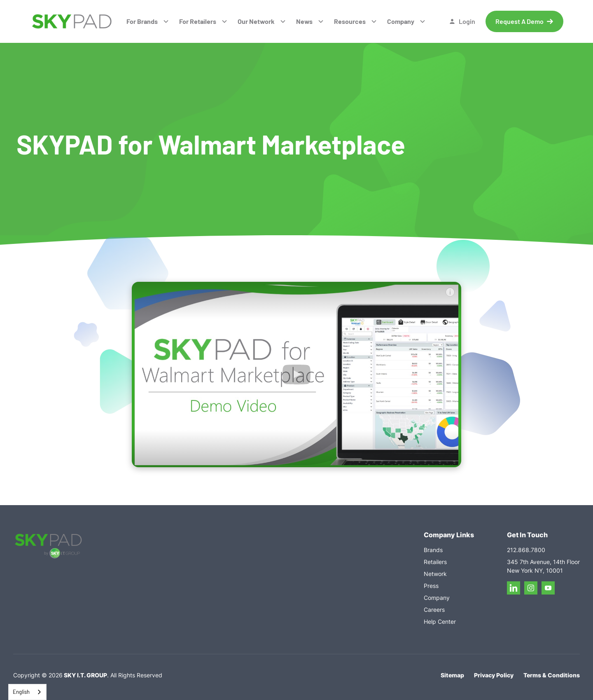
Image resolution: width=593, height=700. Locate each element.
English (21, 692)
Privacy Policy (494, 675)
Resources (350, 21)
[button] (148, 21)
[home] (72, 22)
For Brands (142, 21)
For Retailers (198, 21)
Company (401, 21)
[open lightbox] (296, 375)
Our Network (256, 21)
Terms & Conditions (552, 675)
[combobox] (27, 692)
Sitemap (452, 675)
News (304, 21)
